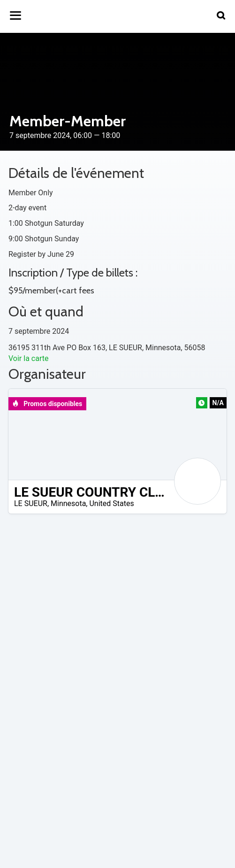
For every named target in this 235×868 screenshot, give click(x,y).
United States (111, 503)
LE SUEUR (31, 503)
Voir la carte (28, 358)
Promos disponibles (47, 404)
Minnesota (68, 503)
